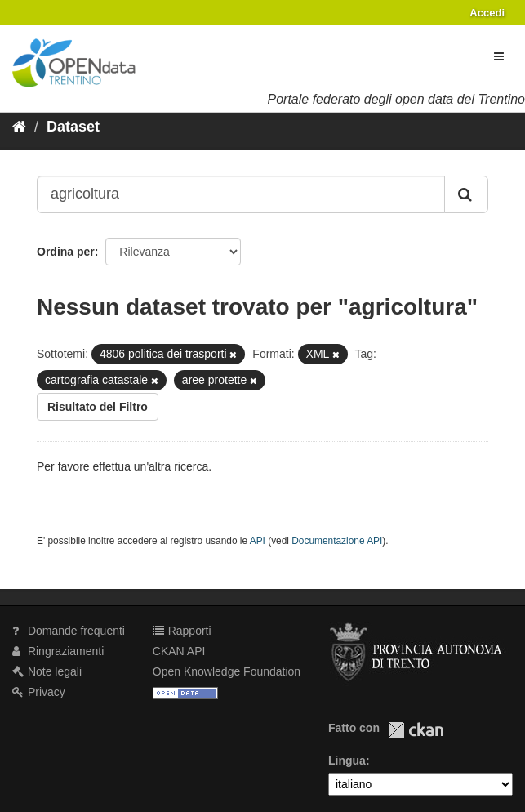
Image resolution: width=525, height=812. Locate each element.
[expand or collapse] (499, 56)
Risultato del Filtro (98, 407)
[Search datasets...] (241, 194)
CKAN (416, 730)
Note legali (47, 671)
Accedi (487, 13)
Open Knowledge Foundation (227, 671)
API (258, 541)
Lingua (347, 761)
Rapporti (182, 631)
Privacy (39, 692)
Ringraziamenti (58, 651)
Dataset (73, 127)
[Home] (19, 127)
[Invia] (466, 194)
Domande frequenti (69, 631)
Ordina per (66, 252)
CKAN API (179, 651)
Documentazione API (337, 541)
